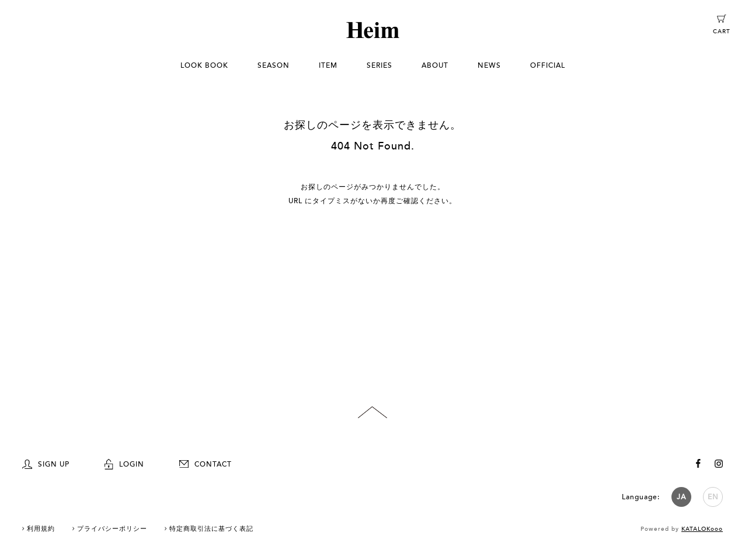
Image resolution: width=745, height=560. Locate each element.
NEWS (489, 65)
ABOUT (435, 65)
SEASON (274, 65)
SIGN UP (46, 464)
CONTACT (206, 464)
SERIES (380, 65)
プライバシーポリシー (112, 529)
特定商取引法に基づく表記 (211, 529)
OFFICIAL (548, 65)
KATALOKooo (702, 529)
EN (713, 497)
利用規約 (41, 529)
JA (681, 497)
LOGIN (124, 464)
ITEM (328, 65)
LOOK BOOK (204, 65)
